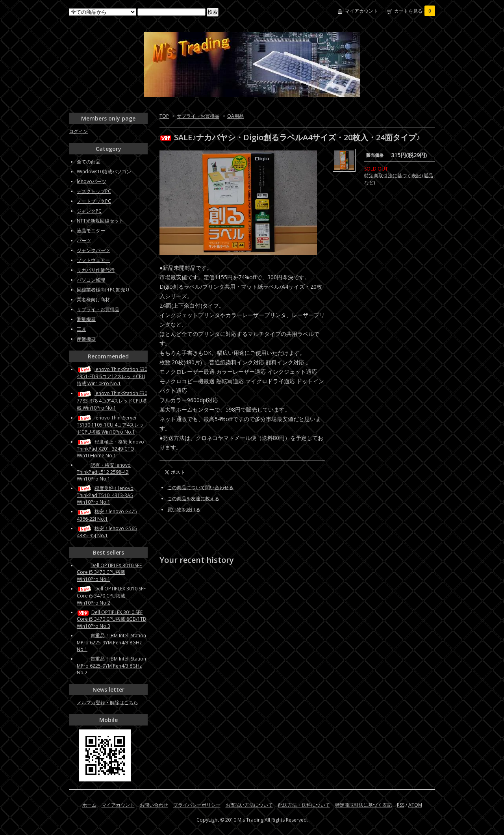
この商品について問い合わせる (200, 487)
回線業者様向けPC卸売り (103, 290)
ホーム (89, 805)
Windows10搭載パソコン (104, 172)
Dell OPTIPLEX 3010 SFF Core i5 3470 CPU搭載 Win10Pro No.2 (111, 596)
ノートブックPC (94, 201)
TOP (164, 116)
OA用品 (235, 116)
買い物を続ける (184, 509)
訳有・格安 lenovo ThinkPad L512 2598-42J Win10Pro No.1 (104, 472)
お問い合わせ (154, 805)
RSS (401, 805)
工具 (82, 329)
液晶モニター (91, 231)
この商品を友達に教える (193, 498)
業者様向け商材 (93, 300)
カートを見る (415, 11)
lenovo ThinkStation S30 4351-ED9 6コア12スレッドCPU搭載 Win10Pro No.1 (112, 376)
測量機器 (86, 319)
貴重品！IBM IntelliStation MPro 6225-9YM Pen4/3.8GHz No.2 (111, 666)
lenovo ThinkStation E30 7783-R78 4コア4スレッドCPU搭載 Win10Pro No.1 (112, 400)
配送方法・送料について (304, 805)
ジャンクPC (89, 211)
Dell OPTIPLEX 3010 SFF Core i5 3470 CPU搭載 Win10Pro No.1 (109, 572)
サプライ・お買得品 (198, 116)
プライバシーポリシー (197, 805)
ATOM (415, 805)
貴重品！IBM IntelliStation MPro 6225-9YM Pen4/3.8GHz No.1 (111, 642)
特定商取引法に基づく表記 (363, 805)
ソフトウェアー (93, 260)
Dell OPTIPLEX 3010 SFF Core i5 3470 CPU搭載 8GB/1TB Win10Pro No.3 (111, 619)
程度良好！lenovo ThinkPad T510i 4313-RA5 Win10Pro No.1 (105, 495)
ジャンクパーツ (93, 250)
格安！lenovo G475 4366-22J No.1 (107, 515)
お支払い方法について (249, 805)
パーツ (84, 240)
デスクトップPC (94, 191)
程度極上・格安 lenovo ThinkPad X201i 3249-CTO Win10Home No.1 (110, 449)
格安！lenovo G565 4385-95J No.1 (107, 532)
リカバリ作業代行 (96, 270)
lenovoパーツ (92, 181)
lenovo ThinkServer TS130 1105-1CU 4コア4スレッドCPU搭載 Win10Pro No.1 (110, 425)
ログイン (78, 131)
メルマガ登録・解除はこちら (107, 702)
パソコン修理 (91, 280)
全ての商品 (89, 162)
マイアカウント (361, 11)
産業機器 (86, 339)
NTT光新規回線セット (100, 221)
